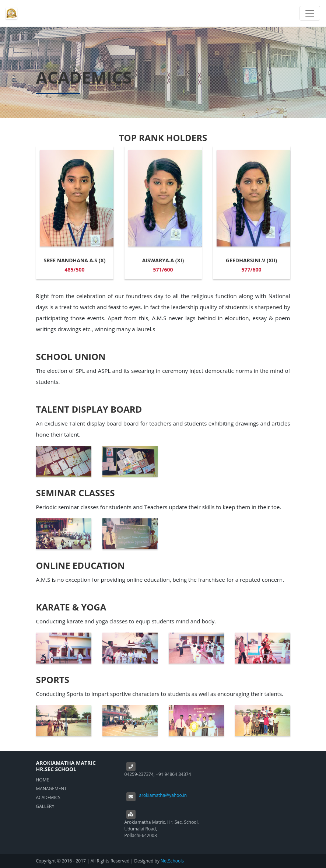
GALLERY (45, 806)
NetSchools (172, 861)
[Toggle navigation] (310, 13)
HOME (43, 780)
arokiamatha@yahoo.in (163, 795)
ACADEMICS (48, 797)
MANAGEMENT (52, 789)
